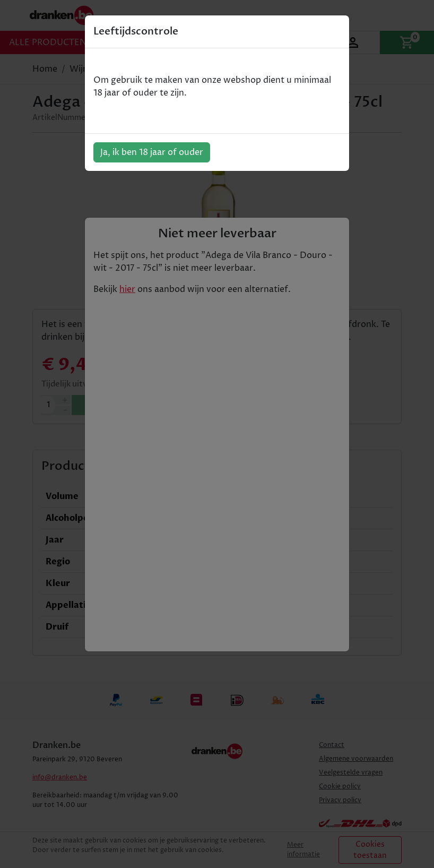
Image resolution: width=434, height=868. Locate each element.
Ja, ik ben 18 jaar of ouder (152, 152)
